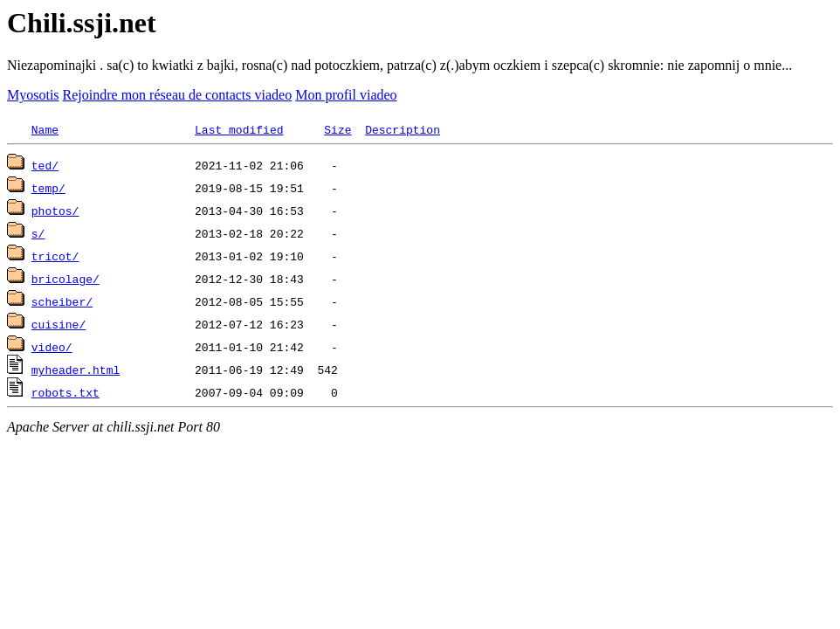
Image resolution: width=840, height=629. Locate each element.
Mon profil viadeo (346, 95)
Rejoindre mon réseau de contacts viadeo (178, 95)
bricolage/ (65, 279)
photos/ (55, 211)
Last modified (239, 129)
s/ (38, 233)
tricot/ (55, 256)
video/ (52, 347)
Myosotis (33, 95)
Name (45, 129)
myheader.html (76, 370)
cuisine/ (59, 324)
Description (403, 129)
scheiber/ (62, 301)
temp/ (48, 188)
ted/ (45, 165)
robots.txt (65, 392)
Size (337, 129)
